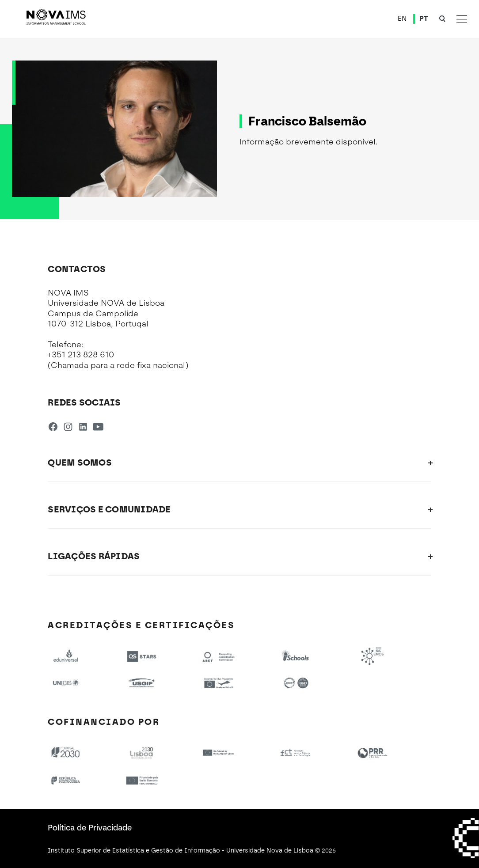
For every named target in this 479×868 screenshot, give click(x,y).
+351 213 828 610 (81, 355)
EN (402, 19)
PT (424, 19)
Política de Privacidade (90, 828)
